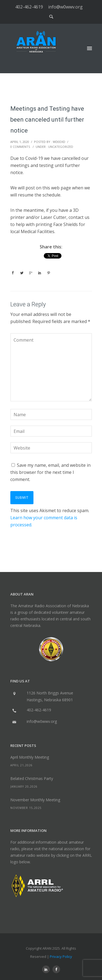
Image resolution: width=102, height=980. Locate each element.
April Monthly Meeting (30, 757)
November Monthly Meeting (35, 800)
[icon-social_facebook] (56, 969)
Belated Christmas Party (32, 778)
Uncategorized (61, 147)
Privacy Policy (61, 956)
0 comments (20, 147)
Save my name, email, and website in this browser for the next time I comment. (50, 472)
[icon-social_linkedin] (47, 969)
